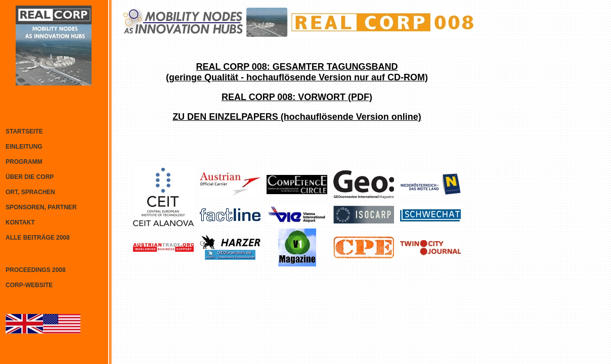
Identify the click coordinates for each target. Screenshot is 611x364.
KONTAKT (20, 222)
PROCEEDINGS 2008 (36, 270)
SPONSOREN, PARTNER (41, 207)
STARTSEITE (24, 131)
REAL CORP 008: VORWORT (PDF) (297, 97)
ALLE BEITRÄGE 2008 (38, 238)
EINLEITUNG (24, 147)
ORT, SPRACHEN (30, 192)
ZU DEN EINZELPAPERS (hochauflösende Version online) (297, 117)
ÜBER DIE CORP (30, 177)
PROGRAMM (24, 162)
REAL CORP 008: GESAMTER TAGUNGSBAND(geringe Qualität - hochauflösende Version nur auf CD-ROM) (297, 72)
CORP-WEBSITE (29, 285)
